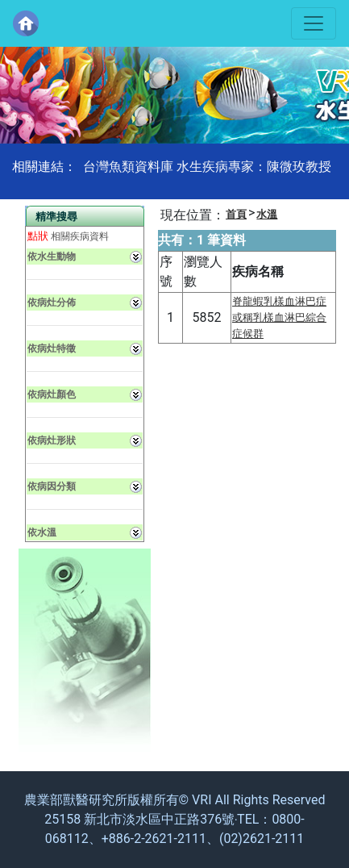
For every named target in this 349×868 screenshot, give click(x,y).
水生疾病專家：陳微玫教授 (254, 167)
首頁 (236, 214)
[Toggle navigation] (314, 23)
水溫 (267, 214)
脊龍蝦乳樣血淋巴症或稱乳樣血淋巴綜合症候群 (279, 317)
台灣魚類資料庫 (128, 167)
